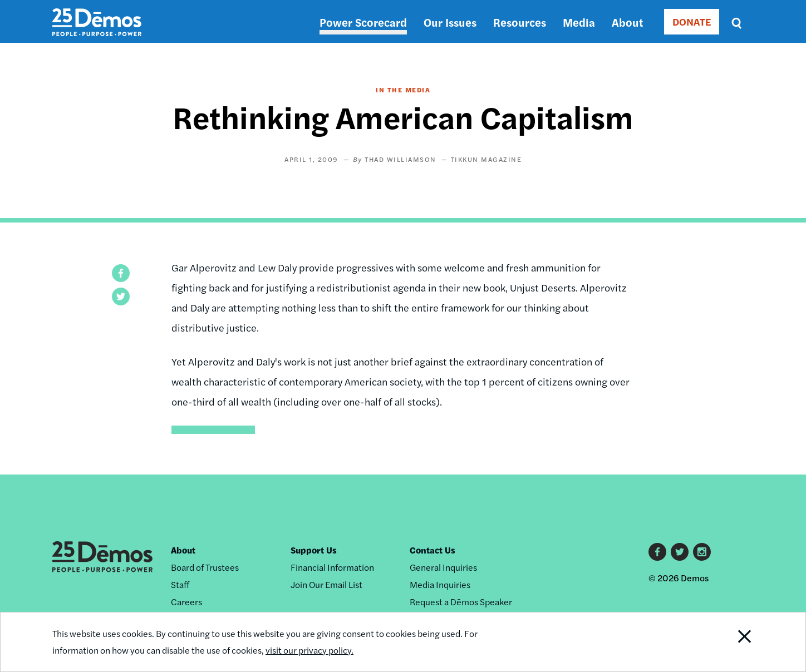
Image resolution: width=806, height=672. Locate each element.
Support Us (314, 550)
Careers (186, 602)
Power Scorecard (363, 22)
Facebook (657, 552)
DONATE (692, 21)
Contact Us (433, 550)
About (627, 22)
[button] (121, 273)
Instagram (702, 552)
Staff (180, 584)
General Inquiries (443, 567)
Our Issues (450, 22)
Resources (520, 22)
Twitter (680, 552)
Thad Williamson (400, 159)
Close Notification (731, 642)
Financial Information (332, 567)
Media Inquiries (440, 584)
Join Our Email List (326, 584)
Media (579, 22)
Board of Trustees (205, 567)
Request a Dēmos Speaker (461, 602)
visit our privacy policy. (309, 650)
